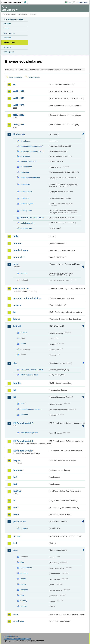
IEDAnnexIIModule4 (23, 451)
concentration (26, 568)
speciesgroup (26, 228)
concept (24, 333)
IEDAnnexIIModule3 (23, 441)
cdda (16, 236)
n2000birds (25, 184)
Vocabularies (9, 43)
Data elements (9, 33)
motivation (25, 172)
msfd (16, 508)
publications (19, 521)
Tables (6, 29)
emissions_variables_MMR (32, 370)
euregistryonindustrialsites (27, 298)
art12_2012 (19, 91)
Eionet (14, 14)
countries (24, 528)
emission (24, 573)
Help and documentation (13, 19)
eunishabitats (26, 167)
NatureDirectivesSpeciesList (32, 218)
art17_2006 (19, 105)
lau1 (15, 477)
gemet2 (17, 326)
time (22, 595)
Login (70, 2)
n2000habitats (26, 191)
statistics (24, 590)
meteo (23, 584)
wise (15, 614)
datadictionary (20, 250)
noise (16, 515)
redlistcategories (27, 223)
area (22, 562)
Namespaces (9, 52)
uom (15, 550)
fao (15, 312)
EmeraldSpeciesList (29, 162)
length (23, 579)
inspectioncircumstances (31, 409)
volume (24, 606)
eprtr (15, 264)
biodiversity (19, 134)
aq (14, 84)
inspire (17, 460)
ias (14, 390)
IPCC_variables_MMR (29, 375)
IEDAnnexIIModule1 (23, 423)
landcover (18, 470)
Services (7, 47)
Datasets (7, 24)
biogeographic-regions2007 (32, 146)
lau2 (15, 484)
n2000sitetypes (27, 204)
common (18, 243)
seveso (17, 536)
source (23, 344)
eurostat (17, 305)
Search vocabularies (16, 77)
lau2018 (17, 491)
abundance (25, 141)
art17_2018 (19, 125)
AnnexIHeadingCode (29, 432)
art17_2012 (19, 115)
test (15, 543)
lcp (15, 501)
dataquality (25, 156)
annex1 (23, 404)
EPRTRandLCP (21, 288)
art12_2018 (19, 98)
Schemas (7, 38)
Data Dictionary (22, 14)
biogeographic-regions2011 (32, 151)
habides (17, 383)
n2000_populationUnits (30, 177)
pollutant (24, 415)
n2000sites (25, 199)
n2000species (26, 211)
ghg (15, 363)
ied (15, 397)
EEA (15, 2)
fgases (16, 319)
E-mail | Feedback (11, 636)
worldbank (18, 621)
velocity (24, 601)
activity (23, 273)
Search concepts (34, 77)
